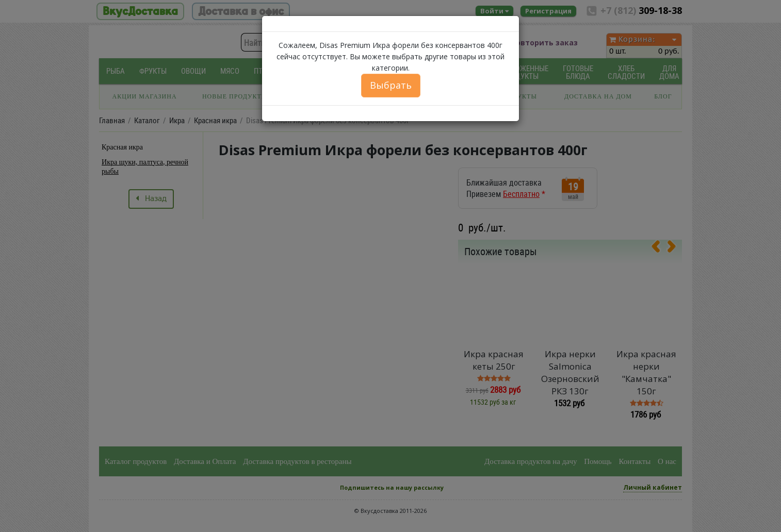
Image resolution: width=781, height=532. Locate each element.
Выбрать (391, 85)
